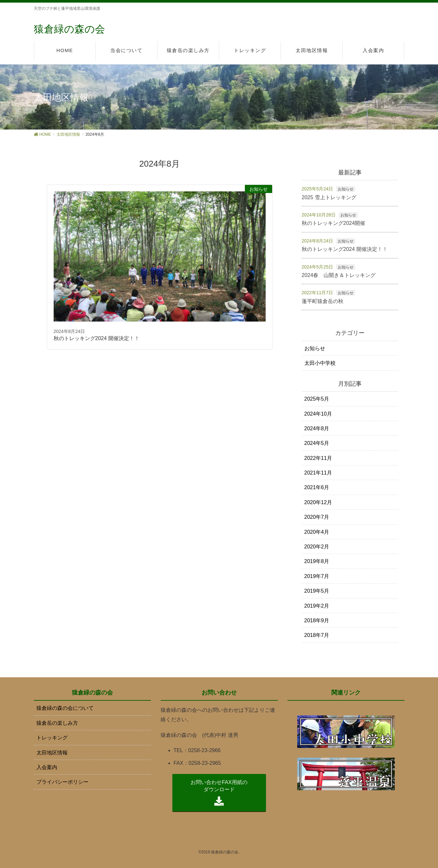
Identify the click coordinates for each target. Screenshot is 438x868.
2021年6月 (317, 487)
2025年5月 (317, 399)
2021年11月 (318, 473)
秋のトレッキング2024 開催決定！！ (345, 249)
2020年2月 (317, 547)
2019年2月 (317, 606)
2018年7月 (317, 635)
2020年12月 (318, 502)
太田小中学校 (320, 363)
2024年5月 (317, 443)
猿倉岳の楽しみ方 (57, 723)
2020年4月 (317, 532)
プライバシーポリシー (62, 782)
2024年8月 (317, 428)
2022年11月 (318, 458)
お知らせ (346, 189)
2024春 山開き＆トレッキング (339, 275)
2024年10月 (318, 413)
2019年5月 (317, 591)
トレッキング (52, 738)
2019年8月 (317, 561)
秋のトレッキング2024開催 (334, 223)
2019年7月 (317, 576)
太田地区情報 (52, 752)
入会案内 (47, 767)
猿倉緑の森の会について (65, 708)
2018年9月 (317, 620)
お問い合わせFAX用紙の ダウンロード (219, 793)
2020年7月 (317, 517)
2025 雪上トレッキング (329, 197)
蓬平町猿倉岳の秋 (323, 301)
